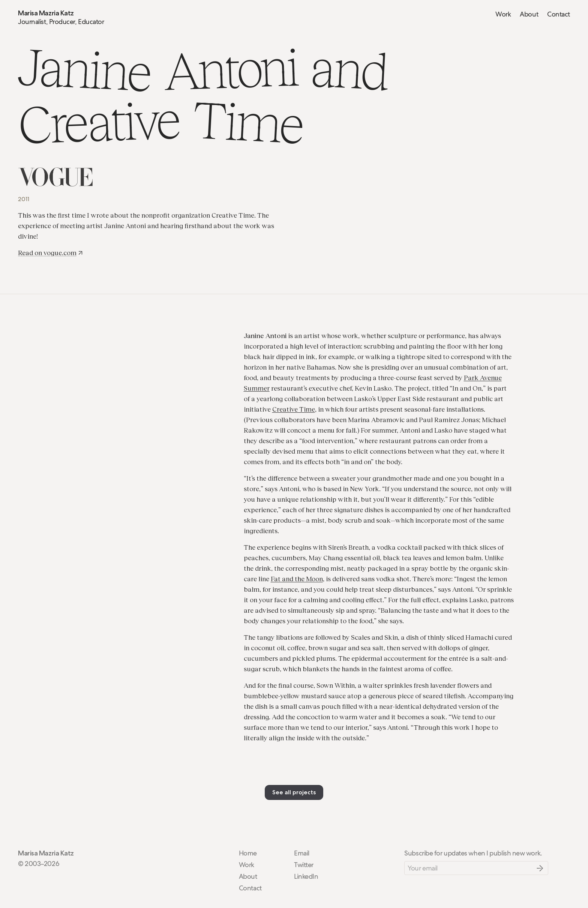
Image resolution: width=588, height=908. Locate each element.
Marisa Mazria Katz (46, 13)
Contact (559, 14)
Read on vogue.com (51, 253)
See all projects (294, 792)
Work (503, 14)
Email (302, 853)
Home (248, 853)
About (529, 14)
